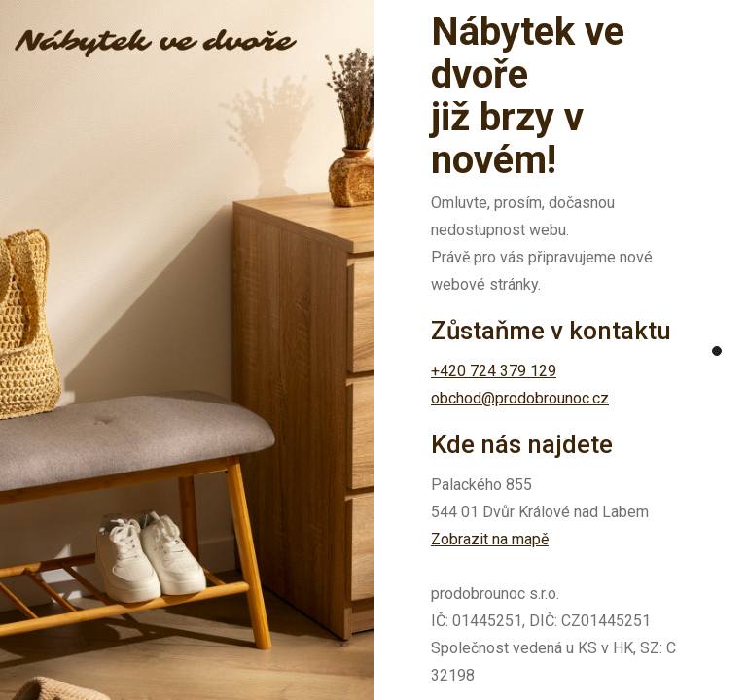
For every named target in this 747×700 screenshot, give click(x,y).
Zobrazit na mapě (490, 539)
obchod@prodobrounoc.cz (520, 398)
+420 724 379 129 (494, 371)
